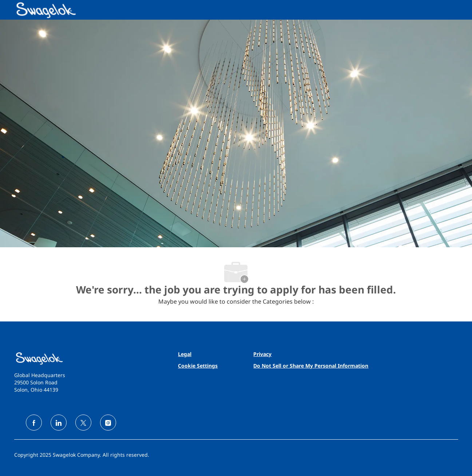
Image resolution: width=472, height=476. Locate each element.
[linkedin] (59, 423)
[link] (85, 358)
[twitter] (83, 423)
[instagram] (108, 423)
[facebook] (34, 423)
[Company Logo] (32, 10)
